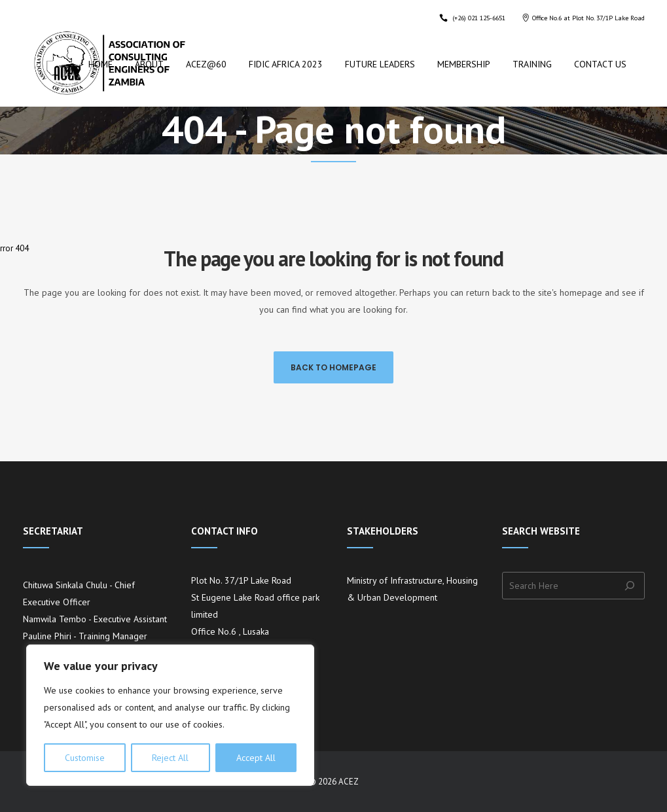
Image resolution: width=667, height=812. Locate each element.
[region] (170, 715)
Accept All (256, 758)
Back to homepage (333, 367)
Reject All (170, 758)
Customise (85, 758)
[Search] (633, 586)
